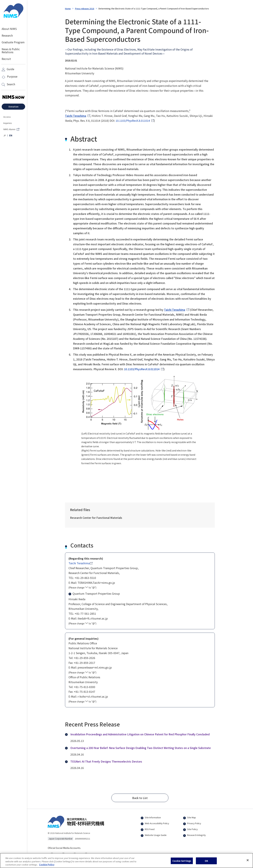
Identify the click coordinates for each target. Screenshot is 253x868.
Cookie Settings (182, 863)
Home (68, 8)
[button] (140, 798)
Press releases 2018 (85, 8)
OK (206, 863)
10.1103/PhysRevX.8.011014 (133, 121)
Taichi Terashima (76, 116)
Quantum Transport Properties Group (94, 593)
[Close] (248, 862)
